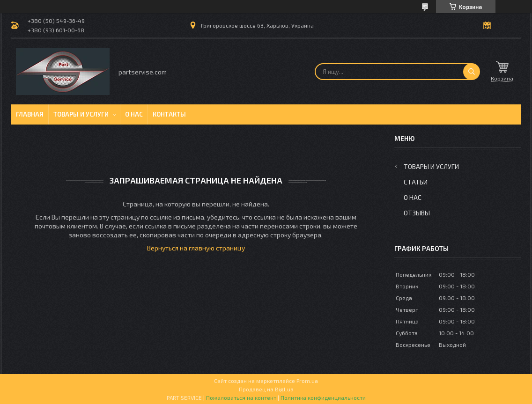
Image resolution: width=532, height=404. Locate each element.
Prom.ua (307, 381)
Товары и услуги (81, 114)
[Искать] (472, 72)
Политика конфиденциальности (323, 397)
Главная (30, 114)
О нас (134, 114)
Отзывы (417, 213)
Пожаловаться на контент (241, 397)
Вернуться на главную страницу (196, 248)
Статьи (416, 182)
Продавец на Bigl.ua (266, 389)
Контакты (169, 114)
